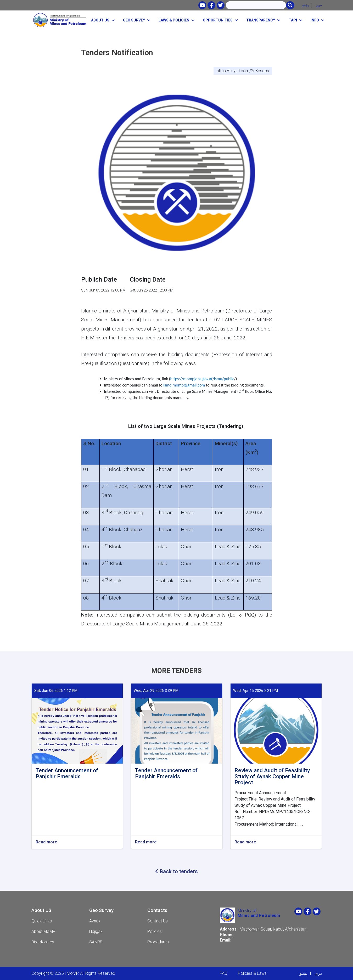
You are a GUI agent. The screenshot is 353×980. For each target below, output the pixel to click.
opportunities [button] (218, 20)
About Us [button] (100, 20)
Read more (46, 842)
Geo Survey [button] (134, 20)
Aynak (95, 921)
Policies (155, 931)
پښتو (306, 5)
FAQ (224, 973)
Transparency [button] (261, 20)
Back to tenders (177, 871)
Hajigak (96, 931)
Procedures (158, 942)
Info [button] (315, 20)
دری (319, 5)
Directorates (43, 942)
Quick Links (42, 921)
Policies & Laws (252, 973)
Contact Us (158, 921)
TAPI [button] (293, 20)
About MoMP (43, 931)
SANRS (96, 942)
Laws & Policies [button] (174, 20)
